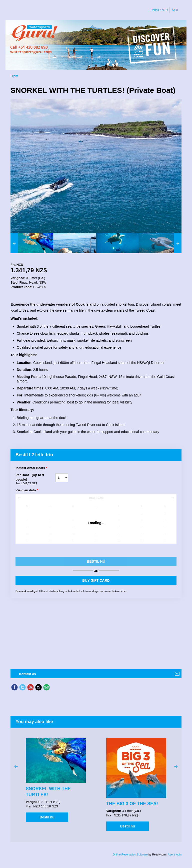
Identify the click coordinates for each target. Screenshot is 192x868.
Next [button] (176, 766)
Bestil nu (47, 817)
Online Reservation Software (130, 854)
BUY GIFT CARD (96, 580)
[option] (32, 243)
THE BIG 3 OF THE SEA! (132, 804)
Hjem (14, 76)
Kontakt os (27, 674)
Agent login (175, 854)
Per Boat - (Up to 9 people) (35, 479)
